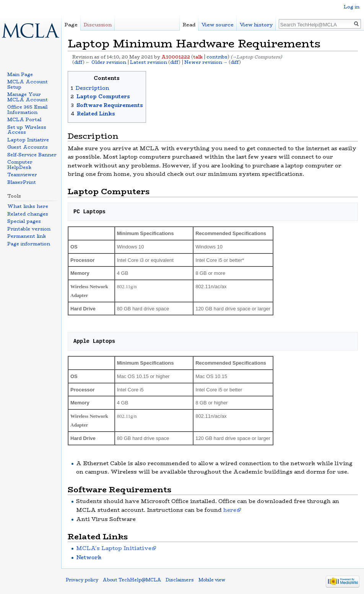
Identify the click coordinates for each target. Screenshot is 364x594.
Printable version (29, 229)
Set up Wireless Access (27, 130)
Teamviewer (22, 174)
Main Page (20, 74)
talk (198, 57)
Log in (352, 7)
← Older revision (106, 62)
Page (71, 25)
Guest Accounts (28, 147)
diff (78, 62)
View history (256, 25)
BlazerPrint (22, 182)
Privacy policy (82, 580)
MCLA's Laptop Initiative (114, 548)
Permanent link (27, 236)
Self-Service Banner (32, 155)
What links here (28, 206)
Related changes (28, 214)
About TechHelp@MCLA (132, 580)
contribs (217, 57)
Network (89, 557)
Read (189, 25)
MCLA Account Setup (28, 84)
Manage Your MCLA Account (28, 97)
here (230, 510)
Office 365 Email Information (27, 110)
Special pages (24, 221)
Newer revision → (206, 62)
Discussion (98, 25)
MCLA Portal (24, 119)
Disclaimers (180, 580)
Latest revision (149, 62)
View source (218, 25)
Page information (29, 244)
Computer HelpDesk (20, 165)
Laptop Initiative (28, 140)
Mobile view (212, 580)
